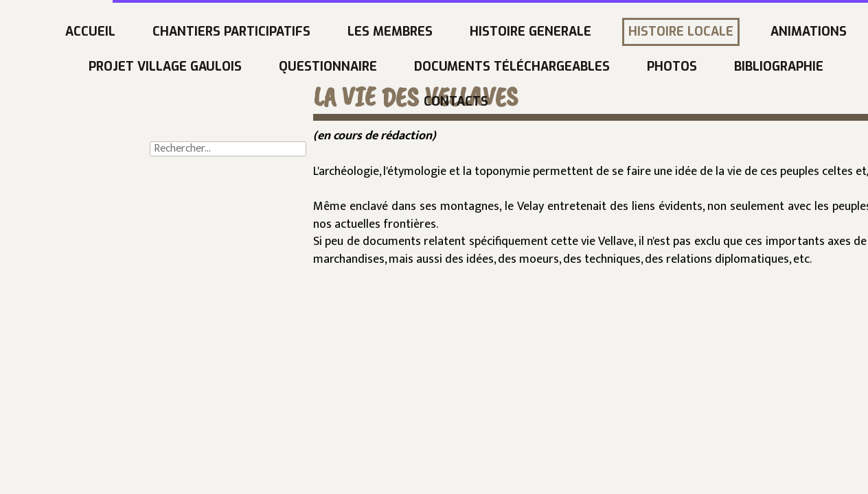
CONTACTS (344, 102)
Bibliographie (667, 67)
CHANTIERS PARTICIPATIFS (119, 32)
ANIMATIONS (697, 32)
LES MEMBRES (278, 32)
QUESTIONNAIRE (216, 67)
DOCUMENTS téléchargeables (400, 67)
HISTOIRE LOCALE (569, 32)
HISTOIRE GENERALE (419, 32)
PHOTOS (560, 67)
